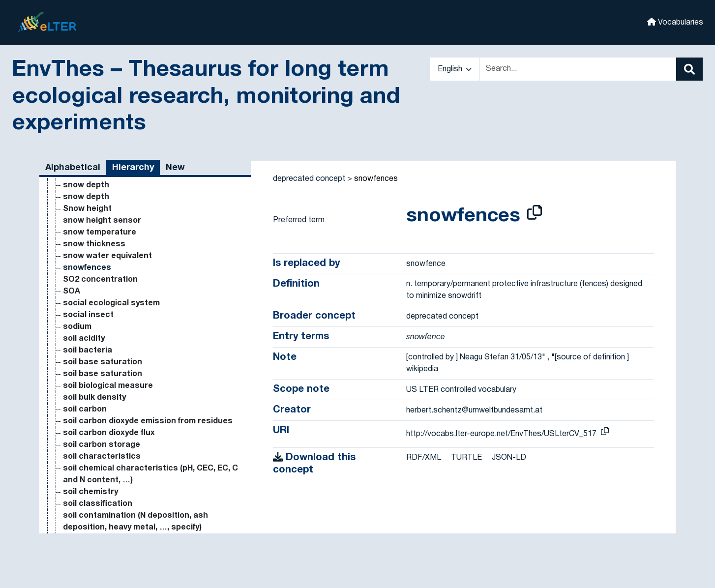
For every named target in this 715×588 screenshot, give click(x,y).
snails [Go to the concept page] (75, 264)
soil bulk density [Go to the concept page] (94, 523)
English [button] (455, 69)
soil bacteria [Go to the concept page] (88, 476)
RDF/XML (424, 458)
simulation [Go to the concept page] (83, 205)
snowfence (426, 264)
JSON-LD (509, 458)
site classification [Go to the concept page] (98, 216)
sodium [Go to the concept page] (77, 452)
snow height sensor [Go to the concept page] (102, 346)
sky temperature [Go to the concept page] (96, 228)
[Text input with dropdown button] (578, 69)
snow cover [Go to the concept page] (86, 299)
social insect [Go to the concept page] (88, 441)
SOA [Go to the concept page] (72, 417)
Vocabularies (675, 22)
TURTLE (466, 458)
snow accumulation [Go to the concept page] (101, 287)
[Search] (689, 69)
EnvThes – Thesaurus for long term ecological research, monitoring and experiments (206, 97)
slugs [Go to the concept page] (74, 240)
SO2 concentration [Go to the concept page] (100, 405)
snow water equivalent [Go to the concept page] (107, 382)
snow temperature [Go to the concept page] (100, 358)
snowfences (376, 179)
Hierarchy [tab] (133, 168)
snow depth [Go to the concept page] (86, 311)
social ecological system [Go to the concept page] (111, 429)
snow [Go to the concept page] (74, 275)
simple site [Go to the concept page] (84, 193)
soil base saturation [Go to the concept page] (103, 488)
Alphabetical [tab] (73, 168)
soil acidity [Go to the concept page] (84, 464)
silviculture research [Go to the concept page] (104, 181)
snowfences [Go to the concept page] (87, 393)
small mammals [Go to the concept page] (93, 252)
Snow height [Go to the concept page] (87, 334)
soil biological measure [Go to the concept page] (108, 511)
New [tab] (175, 168)
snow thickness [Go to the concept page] (94, 370)
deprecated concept (309, 179)
